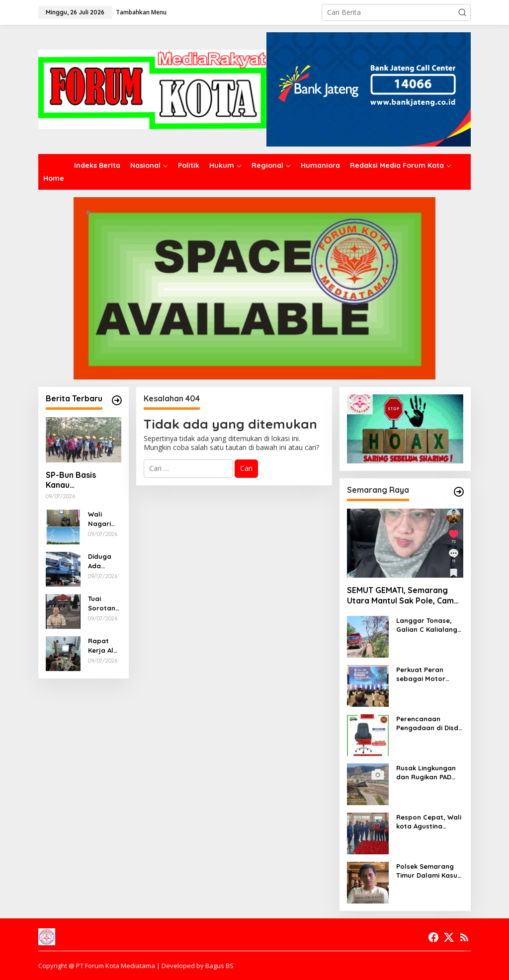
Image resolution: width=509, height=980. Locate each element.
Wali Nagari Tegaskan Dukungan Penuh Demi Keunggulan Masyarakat (104, 519)
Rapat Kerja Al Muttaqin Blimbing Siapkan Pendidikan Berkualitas (104, 645)
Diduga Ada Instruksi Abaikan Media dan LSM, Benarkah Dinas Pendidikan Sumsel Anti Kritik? (104, 561)
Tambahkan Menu (141, 12)
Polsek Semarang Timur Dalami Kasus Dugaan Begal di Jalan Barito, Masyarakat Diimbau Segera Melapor (428, 871)
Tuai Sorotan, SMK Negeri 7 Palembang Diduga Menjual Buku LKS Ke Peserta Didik (103, 603)
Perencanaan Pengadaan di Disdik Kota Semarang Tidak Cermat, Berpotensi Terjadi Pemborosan (430, 723)
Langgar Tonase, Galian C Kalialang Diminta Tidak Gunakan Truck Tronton (427, 625)
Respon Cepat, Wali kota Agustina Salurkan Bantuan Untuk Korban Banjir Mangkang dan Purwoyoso (429, 822)
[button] (462, 12)
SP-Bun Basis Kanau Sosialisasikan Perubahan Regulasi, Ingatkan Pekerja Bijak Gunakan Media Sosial (82, 480)
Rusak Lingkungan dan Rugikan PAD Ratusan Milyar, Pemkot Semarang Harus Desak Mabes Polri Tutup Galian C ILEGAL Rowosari (429, 773)
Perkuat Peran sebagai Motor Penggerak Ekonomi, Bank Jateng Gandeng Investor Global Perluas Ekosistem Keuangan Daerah (430, 674)
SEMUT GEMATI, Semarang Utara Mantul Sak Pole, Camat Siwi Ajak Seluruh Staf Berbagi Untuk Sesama (405, 596)
